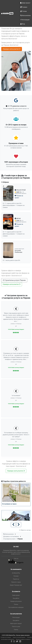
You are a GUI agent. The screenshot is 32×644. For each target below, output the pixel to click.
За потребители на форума (16, 607)
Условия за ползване (6, 637)
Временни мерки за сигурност (23, 639)
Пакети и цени (16, 627)
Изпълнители (25, 16)
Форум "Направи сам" (16, 585)
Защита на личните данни (19, 637)
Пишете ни (16, 579)
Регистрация (25, 20)
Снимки (24, 7)
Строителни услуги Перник (14, 280)
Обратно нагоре (25, 530)
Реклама (16, 576)
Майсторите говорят (16, 623)
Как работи (16, 598)
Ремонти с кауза (16, 582)
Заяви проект (25, 3)
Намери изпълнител (12, 49)
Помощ (16, 604)
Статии (24, 11)
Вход (23, 24)
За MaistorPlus (16, 573)
